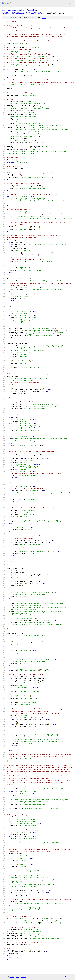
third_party (12, 10)
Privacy (18, 977)
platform (22, 10)
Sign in (71, 3)
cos (4, 10)
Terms (24, 977)
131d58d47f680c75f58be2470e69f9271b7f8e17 (22, 13)
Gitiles (12, 977)
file (44, 18)
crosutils (32, 10)
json (71, 977)
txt (66, 977)
